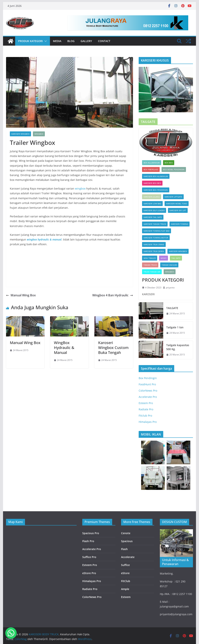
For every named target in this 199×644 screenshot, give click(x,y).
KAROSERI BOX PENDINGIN (156, 190)
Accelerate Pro (148, 397)
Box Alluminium (152, 163)
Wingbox (39, 134)
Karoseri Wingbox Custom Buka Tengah (113, 348)
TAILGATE (172, 308)
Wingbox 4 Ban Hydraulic (113, 295)
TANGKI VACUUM (169, 265)
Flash (124, 549)
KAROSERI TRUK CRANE (154, 244)
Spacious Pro (91, 533)
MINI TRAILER (150, 258)
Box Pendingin (148, 378)
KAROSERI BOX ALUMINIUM (156, 176)
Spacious (127, 541)
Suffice (125, 565)
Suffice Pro (89, 557)
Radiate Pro (146, 409)
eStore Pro (89, 573)
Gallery (86, 41)
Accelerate (128, 557)
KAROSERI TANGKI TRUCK (155, 224)
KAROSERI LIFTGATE (173, 197)
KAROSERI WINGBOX (20, 134)
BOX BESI (169, 163)
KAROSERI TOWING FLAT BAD (157, 231)
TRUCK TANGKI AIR (152, 272)
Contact (104, 41)
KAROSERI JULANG (152, 197)
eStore (125, 573)
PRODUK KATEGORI (30, 41)
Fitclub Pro (145, 416)
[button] (45, 41)
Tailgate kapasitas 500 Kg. (178, 347)
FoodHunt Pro (147, 384)
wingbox (80, 189)
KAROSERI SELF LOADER (154, 210)
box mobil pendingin (174, 169)
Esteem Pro (146, 403)
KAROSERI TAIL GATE (153, 217)
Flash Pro (88, 541)
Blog (71, 41)
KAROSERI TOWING (180, 224)
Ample (125, 589)
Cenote (126, 533)
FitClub (126, 581)
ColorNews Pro (148, 391)
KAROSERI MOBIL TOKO (177, 204)
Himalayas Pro (148, 422)
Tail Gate (176, 258)
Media (57, 41)
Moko (164, 258)
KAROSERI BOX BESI (152, 183)
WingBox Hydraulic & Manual (64, 348)
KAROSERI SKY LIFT (178, 210)
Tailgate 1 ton (175, 327)
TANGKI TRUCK (150, 265)
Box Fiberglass (151, 169)
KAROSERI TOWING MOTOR (156, 238)
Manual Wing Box (21, 295)
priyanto (170, 288)
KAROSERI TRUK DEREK (154, 251)
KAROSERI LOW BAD (152, 204)
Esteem (126, 597)
